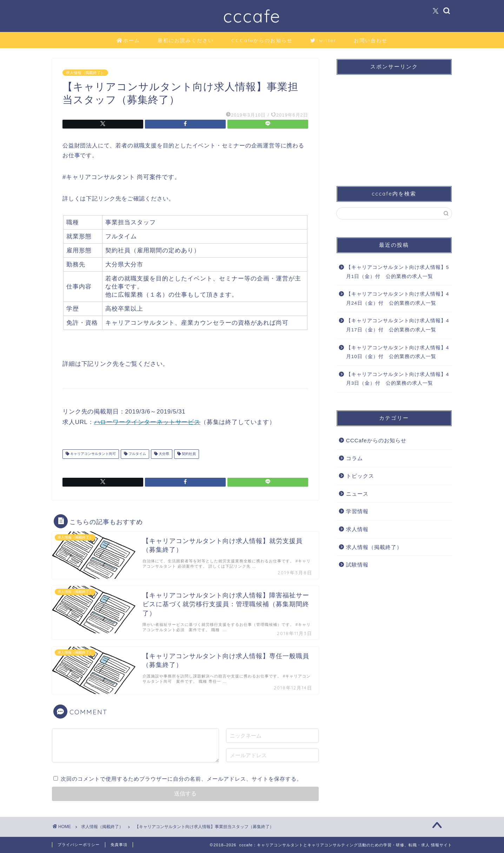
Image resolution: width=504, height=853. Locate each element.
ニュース (357, 494)
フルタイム (137, 454)
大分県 (163, 454)
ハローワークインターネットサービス (147, 422)
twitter (323, 41)
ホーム (128, 41)
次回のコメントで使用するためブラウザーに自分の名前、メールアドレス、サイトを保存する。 (181, 779)
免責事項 (119, 845)
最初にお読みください (186, 40)
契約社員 (188, 454)
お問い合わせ (371, 40)
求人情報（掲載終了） (85, 73)
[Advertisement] (394, 124)
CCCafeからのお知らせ (262, 40)
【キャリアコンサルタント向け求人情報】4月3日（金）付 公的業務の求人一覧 (398, 379)
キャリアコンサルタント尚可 (92, 454)
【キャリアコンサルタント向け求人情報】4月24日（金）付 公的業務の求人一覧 (398, 299)
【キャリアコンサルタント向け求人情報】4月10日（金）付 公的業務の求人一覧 (398, 352)
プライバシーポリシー (79, 845)
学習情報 (357, 511)
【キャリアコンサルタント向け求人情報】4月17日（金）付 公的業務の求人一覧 (398, 325)
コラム (354, 458)
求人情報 (357, 529)
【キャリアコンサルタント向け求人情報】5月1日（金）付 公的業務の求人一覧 (398, 272)
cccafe (252, 16)
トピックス (360, 476)
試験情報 (357, 565)
